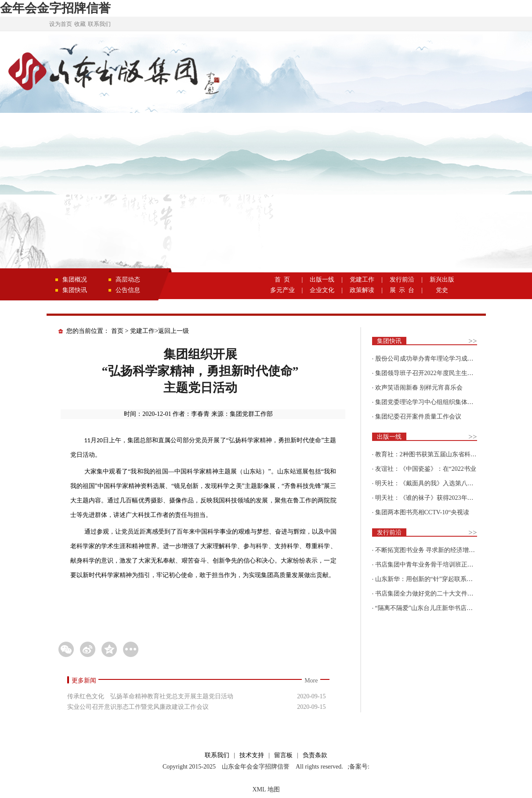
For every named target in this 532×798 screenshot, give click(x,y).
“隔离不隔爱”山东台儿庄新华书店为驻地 (430, 608)
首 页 (282, 280)
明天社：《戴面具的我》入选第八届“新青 (432, 483)
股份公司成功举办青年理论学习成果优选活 (434, 359)
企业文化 (322, 290)
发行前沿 (402, 280)
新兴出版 (442, 280)
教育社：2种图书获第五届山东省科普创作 (432, 454)
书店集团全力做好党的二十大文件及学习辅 (434, 594)
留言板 (283, 755)
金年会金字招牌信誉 (55, 8)
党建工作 (362, 280)
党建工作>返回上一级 (159, 331)
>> (472, 341)
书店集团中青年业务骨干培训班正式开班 (431, 565)
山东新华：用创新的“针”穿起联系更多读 (430, 579)
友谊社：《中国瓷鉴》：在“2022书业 (426, 469)
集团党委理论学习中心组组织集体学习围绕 (434, 402)
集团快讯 (75, 290)
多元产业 (282, 290)
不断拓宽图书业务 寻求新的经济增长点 (428, 550)
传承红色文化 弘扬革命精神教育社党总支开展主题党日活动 (150, 696)
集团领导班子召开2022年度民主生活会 (427, 373)
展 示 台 (402, 290)
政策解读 (362, 290)
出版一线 (322, 280)
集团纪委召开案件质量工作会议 (418, 417)
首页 (117, 331)
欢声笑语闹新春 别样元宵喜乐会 (419, 388)
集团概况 (75, 280)
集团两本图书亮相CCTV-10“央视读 (422, 512)
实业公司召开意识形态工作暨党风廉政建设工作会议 (138, 707)
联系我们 (99, 24)
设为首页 (61, 24)
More (311, 681)
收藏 (80, 24)
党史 (442, 290)
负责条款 (315, 755)
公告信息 (128, 290)
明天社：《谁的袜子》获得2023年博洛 (427, 498)
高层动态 (128, 280)
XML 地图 (266, 789)
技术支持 (252, 755)
